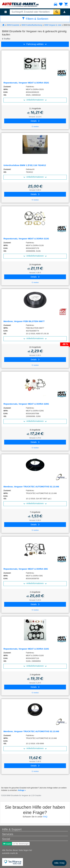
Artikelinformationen (35, 100)
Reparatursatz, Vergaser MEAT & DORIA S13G (26, 239)
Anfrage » (22, 790)
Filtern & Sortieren (35, 18)
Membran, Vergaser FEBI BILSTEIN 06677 (24, 321)
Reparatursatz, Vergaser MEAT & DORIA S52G (26, 83)
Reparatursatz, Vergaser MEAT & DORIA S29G (26, 404)
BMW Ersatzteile (13, 25)
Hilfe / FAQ (59, 863)
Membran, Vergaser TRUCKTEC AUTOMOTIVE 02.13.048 (31, 731)
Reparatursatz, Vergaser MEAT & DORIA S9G (26, 569)
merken (35, 127)
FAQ (45, 817)
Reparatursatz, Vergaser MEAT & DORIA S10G (26, 649)
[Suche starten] (57, 12)
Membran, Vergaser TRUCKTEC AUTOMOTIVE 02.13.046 (31, 487)
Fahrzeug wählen (35, 44)
